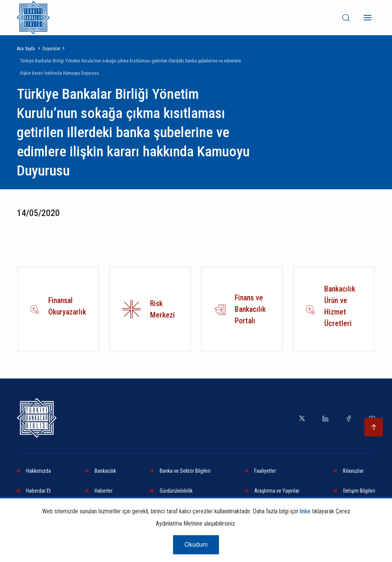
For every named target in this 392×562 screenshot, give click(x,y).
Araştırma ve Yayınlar (277, 491)
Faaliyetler (265, 471)
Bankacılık (105, 471)
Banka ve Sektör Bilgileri (185, 471)
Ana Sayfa (26, 49)
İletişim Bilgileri (359, 491)
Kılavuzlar (353, 471)
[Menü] (367, 18)
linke (305, 511)
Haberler (104, 491)
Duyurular (51, 49)
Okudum (196, 545)
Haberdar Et (38, 491)
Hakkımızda (38, 471)
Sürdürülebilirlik (176, 491)
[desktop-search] (346, 18)
